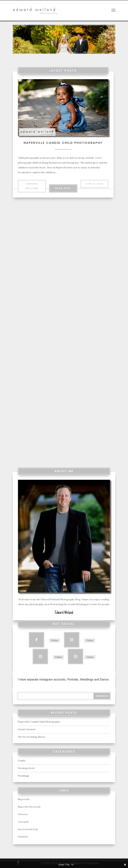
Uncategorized (26, 768)
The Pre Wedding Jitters (37, 377)
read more (38, 325)
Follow (54, 640)
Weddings (23, 776)
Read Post (63, 188)
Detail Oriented (86, 245)
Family (22, 761)
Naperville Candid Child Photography (63, 143)
